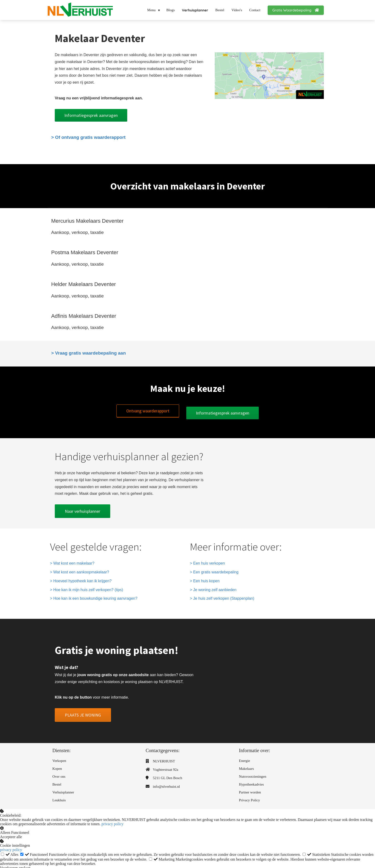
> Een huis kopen (205, 579)
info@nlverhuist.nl (166, 784)
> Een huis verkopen (207, 561)
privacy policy (112, 822)
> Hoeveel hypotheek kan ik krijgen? (81, 579)
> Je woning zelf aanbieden (213, 587)
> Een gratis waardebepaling (214, 570)
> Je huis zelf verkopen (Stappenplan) (222, 596)
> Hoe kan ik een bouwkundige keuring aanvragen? (94, 596)
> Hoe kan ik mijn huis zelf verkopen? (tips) (86, 587)
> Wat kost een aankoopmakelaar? (80, 570)
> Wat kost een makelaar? (72, 561)
